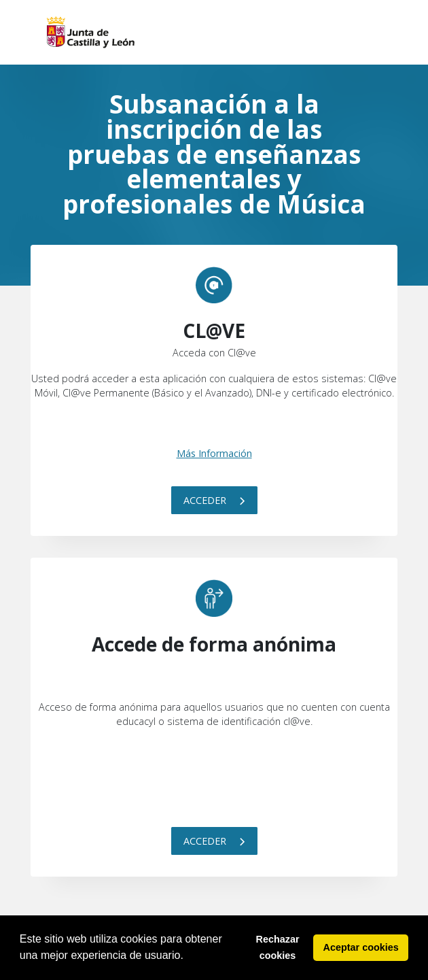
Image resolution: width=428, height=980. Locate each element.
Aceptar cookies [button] (361, 947)
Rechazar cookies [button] (278, 947)
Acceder (214, 500)
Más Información (214, 453)
